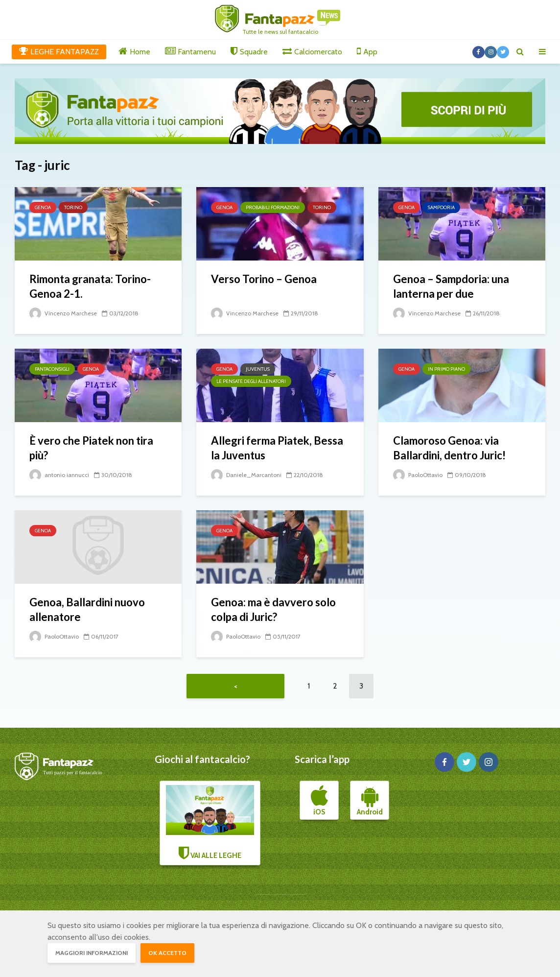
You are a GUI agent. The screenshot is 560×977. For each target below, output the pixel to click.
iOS (319, 801)
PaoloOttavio (418, 475)
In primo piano (446, 369)
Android (370, 801)
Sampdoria (441, 207)
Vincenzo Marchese (63, 313)
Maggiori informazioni (92, 953)
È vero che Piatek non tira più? (91, 448)
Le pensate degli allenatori (251, 381)
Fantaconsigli (52, 369)
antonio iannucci (59, 475)
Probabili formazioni (273, 207)
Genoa (43, 207)
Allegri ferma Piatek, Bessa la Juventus (277, 448)
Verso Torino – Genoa (264, 279)
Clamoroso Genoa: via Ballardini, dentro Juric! (449, 448)
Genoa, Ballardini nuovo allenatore (87, 609)
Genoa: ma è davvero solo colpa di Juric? (273, 609)
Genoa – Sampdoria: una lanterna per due (451, 286)
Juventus (258, 369)
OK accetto (167, 953)
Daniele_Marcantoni (246, 475)
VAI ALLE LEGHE (210, 822)
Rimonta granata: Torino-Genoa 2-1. (90, 286)
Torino (73, 207)
